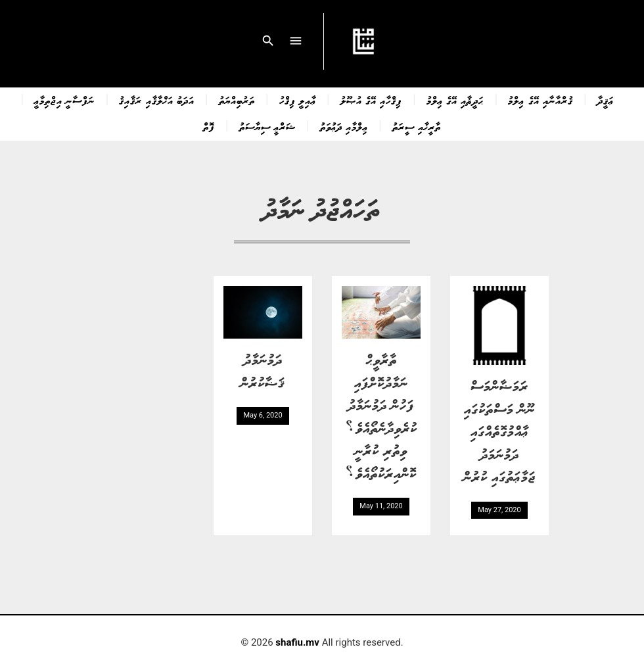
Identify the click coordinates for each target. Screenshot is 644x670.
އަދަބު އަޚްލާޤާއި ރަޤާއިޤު (156, 100)
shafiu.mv (297, 642)
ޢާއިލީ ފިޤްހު (298, 100)
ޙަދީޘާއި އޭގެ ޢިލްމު (455, 100)
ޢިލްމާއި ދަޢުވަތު (344, 126)
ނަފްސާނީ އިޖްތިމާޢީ (64, 100)
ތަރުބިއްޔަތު (237, 100)
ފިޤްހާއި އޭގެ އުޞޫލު (371, 100)
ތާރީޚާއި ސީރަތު (417, 126)
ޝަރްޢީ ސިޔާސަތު (267, 126)
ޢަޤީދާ (606, 100)
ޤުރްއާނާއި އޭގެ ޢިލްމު (540, 100)
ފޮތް (209, 126)
